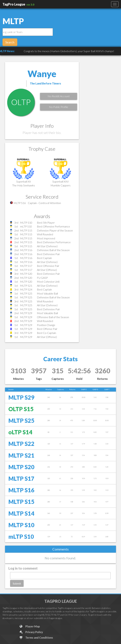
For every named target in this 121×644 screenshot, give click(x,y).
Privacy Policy (31, 632)
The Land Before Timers (45, 83)
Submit (17, 583)
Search (10, 42)
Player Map (29, 626)
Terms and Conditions (36, 638)
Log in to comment (23, 568)
